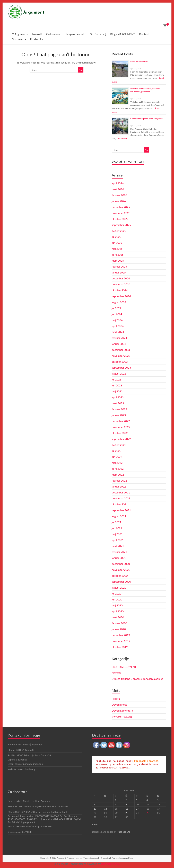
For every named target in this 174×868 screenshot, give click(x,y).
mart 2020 (118, 617)
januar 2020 (119, 629)
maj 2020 (117, 605)
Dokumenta (19, 39)
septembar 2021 (121, 510)
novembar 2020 (121, 570)
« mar (95, 824)
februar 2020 (119, 623)
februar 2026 (119, 195)
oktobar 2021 (120, 504)
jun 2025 (117, 243)
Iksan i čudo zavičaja (139, 62)
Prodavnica (37, 39)
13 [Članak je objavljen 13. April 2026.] (95, 809)
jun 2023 (117, 385)
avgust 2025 (119, 231)
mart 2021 (118, 546)
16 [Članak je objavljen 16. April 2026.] (127, 809)
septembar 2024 (121, 296)
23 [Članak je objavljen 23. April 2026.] (127, 813)
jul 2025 (116, 237)
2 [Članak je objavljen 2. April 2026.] (126, 800)
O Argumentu (20, 34)
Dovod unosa (119, 705)
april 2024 (118, 326)
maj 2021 (117, 534)
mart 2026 (118, 189)
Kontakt (144, 34)
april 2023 (118, 397)
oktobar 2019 (120, 647)
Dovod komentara (122, 710)
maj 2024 (117, 320)
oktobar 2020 (120, 576)
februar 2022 (119, 480)
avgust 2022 (119, 445)
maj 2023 (117, 391)
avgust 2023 (119, 373)
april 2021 (118, 540)
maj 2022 (117, 463)
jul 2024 (116, 308)
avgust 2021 (119, 516)
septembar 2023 (121, 367)
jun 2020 (117, 599)
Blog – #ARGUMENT (123, 34)
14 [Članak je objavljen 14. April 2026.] (106, 809)
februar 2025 (119, 266)
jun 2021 (117, 528)
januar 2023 (119, 415)
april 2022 (118, 469)
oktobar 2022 (120, 433)
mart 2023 (118, 403)
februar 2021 (119, 552)
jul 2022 (116, 451)
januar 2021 (119, 558)
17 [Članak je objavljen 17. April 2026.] (137, 809)
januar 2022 (119, 486)
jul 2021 (116, 522)
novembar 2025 (121, 213)
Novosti (37, 34)
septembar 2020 (121, 582)
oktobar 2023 (120, 362)
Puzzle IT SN (123, 832)
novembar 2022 (121, 427)
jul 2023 (116, 379)
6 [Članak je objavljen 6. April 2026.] (94, 804)
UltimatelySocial (111, 864)
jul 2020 (116, 593)
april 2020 (118, 611)
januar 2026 (119, 201)
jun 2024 (117, 314)
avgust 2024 (119, 302)
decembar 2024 (121, 278)
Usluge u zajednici (75, 34)
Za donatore (53, 34)
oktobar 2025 (120, 219)
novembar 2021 (121, 498)
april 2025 (118, 255)
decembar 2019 (121, 635)
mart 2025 (118, 260)
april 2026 (118, 183)
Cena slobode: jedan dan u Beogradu (146, 119)
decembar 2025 (121, 207)
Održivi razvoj (98, 34)
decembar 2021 (121, 492)
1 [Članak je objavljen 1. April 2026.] (116, 800)
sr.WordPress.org (122, 716)
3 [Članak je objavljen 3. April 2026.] (137, 800)
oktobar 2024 (120, 290)
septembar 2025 (121, 225)
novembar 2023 (121, 356)
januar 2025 (119, 272)
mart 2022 (118, 475)
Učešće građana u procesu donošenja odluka (137, 679)
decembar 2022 (121, 421)
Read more (123, 138)
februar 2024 (119, 338)
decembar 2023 (121, 350)
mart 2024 (118, 332)
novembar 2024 (121, 284)
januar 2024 (119, 344)
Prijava (116, 699)
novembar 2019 (121, 641)
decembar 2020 (121, 564)
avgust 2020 (119, 587)
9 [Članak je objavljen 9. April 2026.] (126, 804)
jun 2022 (117, 457)
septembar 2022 (121, 439)
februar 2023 (119, 409)
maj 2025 (117, 249)
